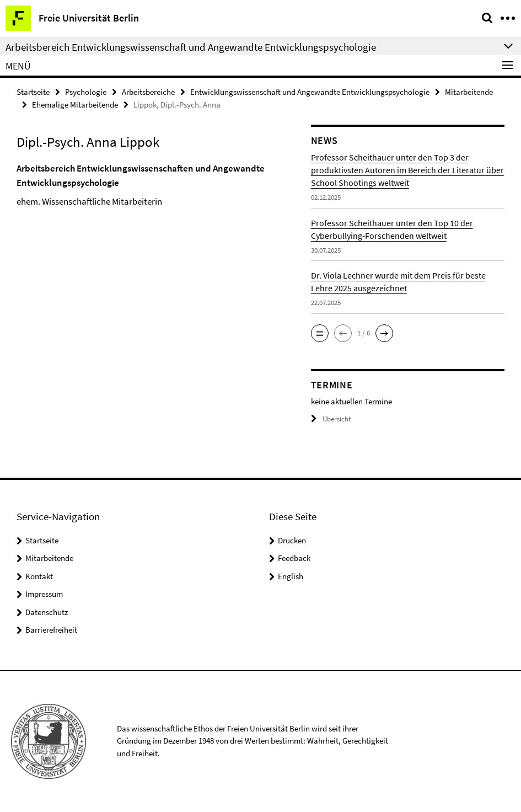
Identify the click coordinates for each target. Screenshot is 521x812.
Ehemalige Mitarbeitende (75, 105)
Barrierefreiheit (51, 630)
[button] (320, 333)
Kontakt (39, 576)
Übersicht (331, 419)
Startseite (33, 92)
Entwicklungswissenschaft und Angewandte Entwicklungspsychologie (310, 92)
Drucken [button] (292, 540)
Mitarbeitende (469, 92)
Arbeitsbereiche (148, 92)
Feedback (294, 558)
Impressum (44, 594)
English (291, 576)
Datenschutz (47, 612)
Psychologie (86, 92)
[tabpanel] (155, 185)
